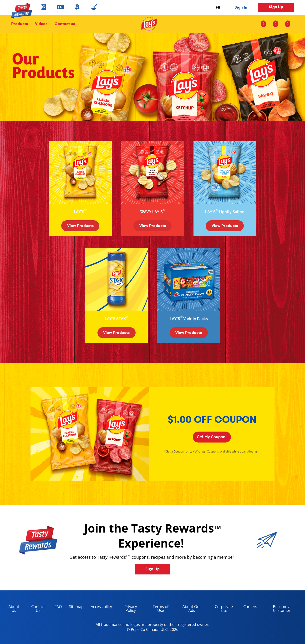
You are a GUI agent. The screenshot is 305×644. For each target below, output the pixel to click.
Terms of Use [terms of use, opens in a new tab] (157, 609)
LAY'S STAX (117, 318)
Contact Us (38, 609)
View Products (80, 226)
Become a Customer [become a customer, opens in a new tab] (276, 609)
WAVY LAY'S (153, 211)
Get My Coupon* (212, 437)
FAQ (58, 607)
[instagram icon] (265, 24)
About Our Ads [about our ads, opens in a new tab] (188, 609)
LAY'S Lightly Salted (225, 211)
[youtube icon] (288, 24)
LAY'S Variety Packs (189, 318)
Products (20, 24)
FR (218, 7)
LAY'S (80, 211)
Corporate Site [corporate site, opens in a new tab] (221, 609)
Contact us (63, 24)
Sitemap (76, 607)
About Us (14, 609)
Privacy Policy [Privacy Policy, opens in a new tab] (126, 609)
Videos (41, 24)
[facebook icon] (276, 24)
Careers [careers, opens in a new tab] (248, 607)
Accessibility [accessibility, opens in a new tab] (100, 607)
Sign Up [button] (276, 7)
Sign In (241, 7)
